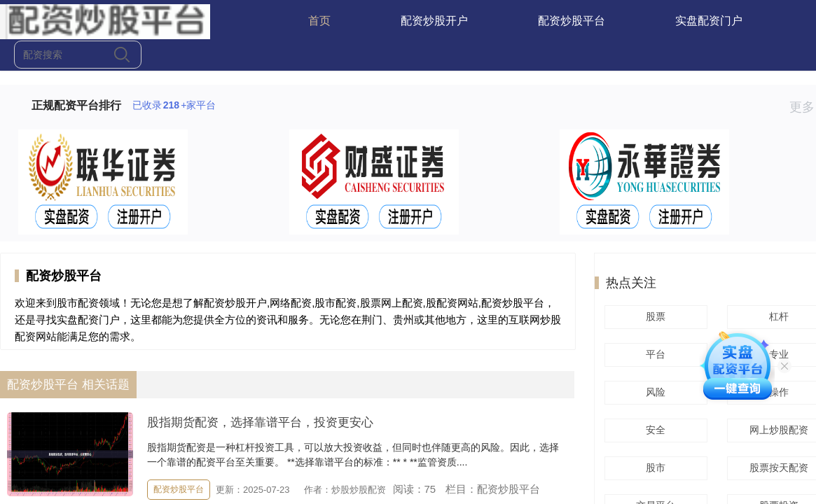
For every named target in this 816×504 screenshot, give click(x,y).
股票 (654, 316)
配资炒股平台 (572, 21)
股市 (654, 468)
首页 (319, 21)
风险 (654, 392)
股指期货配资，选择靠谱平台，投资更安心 (260, 422)
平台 (654, 354)
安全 (654, 430)
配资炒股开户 (434, 21)
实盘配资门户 (709, 21)
